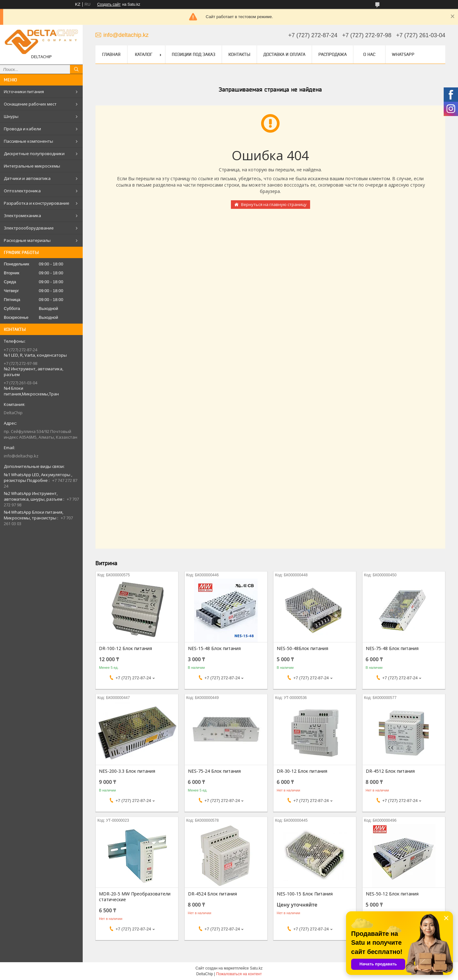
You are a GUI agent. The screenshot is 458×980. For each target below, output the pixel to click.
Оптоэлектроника (22, 191)
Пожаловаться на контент (239, 974)
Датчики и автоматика (27, 178)
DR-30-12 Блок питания (302, 771)
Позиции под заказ (194, 54)
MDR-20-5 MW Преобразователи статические (135, 897)
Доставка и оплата (284, 54)
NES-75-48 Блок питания (392, 648)
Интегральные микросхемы (32, 166)
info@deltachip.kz (21, 456)
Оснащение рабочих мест (30, 104)
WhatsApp (403, 54)
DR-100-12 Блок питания (125, 648)
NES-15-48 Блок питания (214, 648)
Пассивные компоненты (28, 141)
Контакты (239, 54)
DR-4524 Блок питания (212, 894)
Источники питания (24, 92)
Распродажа (333, 54)
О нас (369, 54)
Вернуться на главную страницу (274, 204)
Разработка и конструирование (37, 203)
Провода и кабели (22, 129)
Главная (111, 54)
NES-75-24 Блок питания (214, 771)
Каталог (144, 54)
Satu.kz (256, 968)
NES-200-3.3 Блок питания (127, 771)
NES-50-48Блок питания (302, 648)
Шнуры (11, 116)
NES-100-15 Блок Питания (305, 894)
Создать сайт (109, 4)
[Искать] (76, 69)
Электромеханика (22, 216)
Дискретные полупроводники (34, 154)
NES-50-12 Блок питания (392, 894)
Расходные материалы (27, 240)
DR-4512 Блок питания (390, 771)
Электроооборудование (29, 228)
